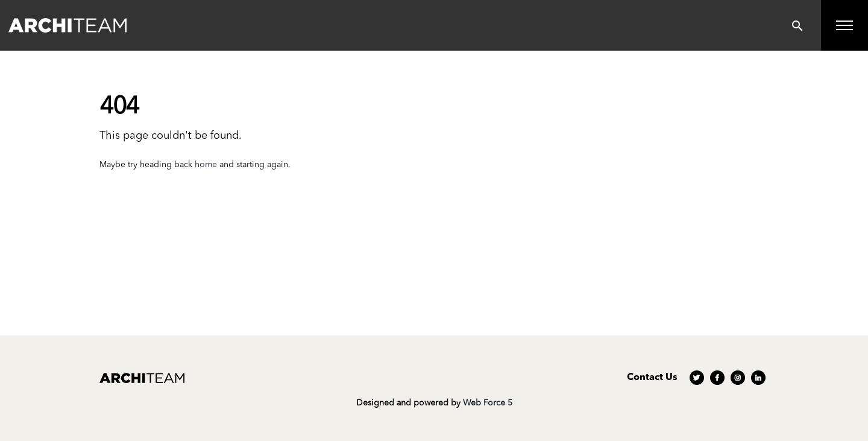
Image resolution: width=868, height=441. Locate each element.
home (206, 165)
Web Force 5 (488, 403)
